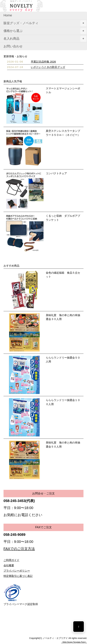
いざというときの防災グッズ (48, 67)
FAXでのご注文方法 (19, 549)
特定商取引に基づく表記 (18, 576)
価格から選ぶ (45, 31)
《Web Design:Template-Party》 (74, 642)
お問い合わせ (13, 46)
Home (8, 15)
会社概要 (9, 565)
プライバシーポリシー (17, 571)
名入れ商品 (45, 39)
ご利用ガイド (11, 560)
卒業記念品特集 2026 (43, 62)
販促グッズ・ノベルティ (45, 23)
